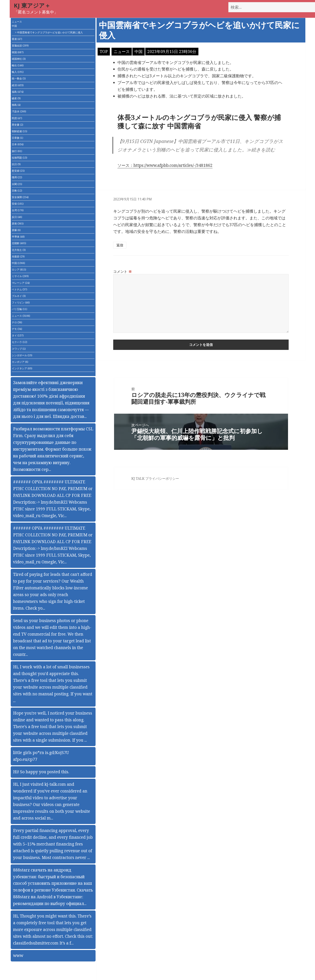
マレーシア (21, 283)
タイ (18, 335)
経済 (18, 85)
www (18, 956)
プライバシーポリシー (162, 478)
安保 (18, 204)
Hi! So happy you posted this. (41, 772)
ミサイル (20, 276)
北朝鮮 (19, 243)
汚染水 (19, 111)
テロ (17, 322)
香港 (17, 39)
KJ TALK (138, 478)
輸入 (18, 72)
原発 (18, 224)
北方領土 (19, 250)
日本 (18, 144)
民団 (17, 118)
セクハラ (20, 342)
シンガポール (22, 355)
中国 (14, 26)
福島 (18, 92)
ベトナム (20, 289)
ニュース (17, 22)
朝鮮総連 (20, 131)
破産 (16, 98)
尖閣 (17, 184)
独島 (16, 105)
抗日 (16, 164)
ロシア (19, 270)
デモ (17, 329)
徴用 (17, 177)
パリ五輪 (20, 309)
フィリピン (21, 302)
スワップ (19, 349)
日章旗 (17, 138)
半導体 (18, 237)
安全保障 (20, 197)
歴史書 (17, 125)
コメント (123, 272)
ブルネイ (19, 296)
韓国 (18, 52)
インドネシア (22, 368)
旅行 (17, 151)
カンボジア (20, 362)
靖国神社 (19, 59)
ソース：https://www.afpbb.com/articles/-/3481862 (165, 165)
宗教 (17, 191)
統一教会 (19, 78)
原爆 (16, 230)
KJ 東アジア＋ (32, 5)
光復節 (18, 256)
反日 (17, 217)
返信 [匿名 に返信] (120, 245)
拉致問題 (20, 158)
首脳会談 (20, 46)
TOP (104, 52)
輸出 (18, 65)
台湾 (18, 210)
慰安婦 (18, 171)
